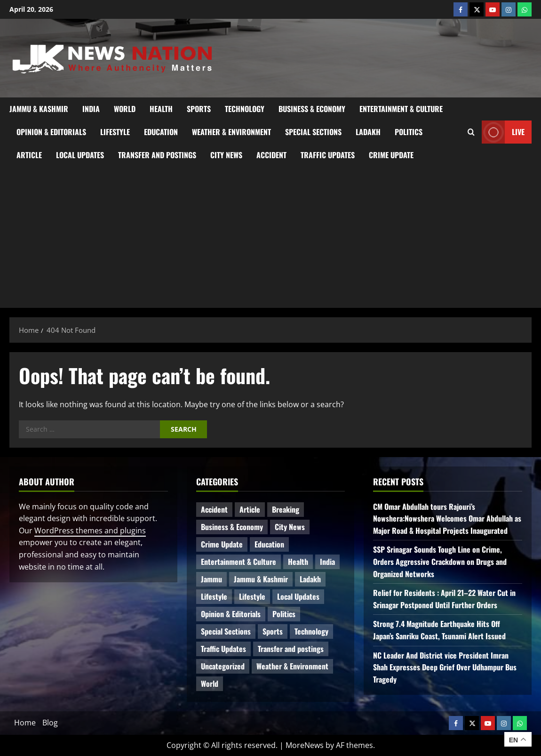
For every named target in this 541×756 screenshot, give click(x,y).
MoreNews (305, 745)
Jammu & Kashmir (39, 109)
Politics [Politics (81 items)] (284, 614)
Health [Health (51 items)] (298, 562)
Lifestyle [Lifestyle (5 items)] (252, 596)
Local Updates (80, 155)
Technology (245, 109)
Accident (271, 155)
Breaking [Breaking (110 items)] (286, 509)
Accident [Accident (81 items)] (214, 509)
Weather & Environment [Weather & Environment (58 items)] (292, 666)
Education (161, 132)
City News (226, 155)
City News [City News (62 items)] (290, 527)
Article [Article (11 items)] (250, 509)
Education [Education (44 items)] (269, 544)
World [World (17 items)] (210, 684)
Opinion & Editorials (51, 132)
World (125, 109)
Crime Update (391, 155)
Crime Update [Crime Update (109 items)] (222, 544)
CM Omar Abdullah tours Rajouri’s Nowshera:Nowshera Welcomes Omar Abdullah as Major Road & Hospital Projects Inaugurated (447, 519)
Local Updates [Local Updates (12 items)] (298, 596)
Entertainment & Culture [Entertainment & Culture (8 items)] (239, 562)
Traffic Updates (328, 155)
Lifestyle (115, 132)
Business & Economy (312, 109)
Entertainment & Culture (401, 109)
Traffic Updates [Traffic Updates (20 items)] (223, 649)
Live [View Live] (503, 132)
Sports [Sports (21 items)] (273, 631)
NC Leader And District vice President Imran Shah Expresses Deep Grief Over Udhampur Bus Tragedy (445, 667)
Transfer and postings (157, 155)
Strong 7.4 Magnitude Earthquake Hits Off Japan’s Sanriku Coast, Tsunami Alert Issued (439, 630)
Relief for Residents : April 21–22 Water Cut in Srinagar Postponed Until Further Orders (444, 599)
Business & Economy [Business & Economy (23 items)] (232, 527)
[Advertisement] (270, 237)
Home (25, 723)
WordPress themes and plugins (90, 531)
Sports (199, 109)
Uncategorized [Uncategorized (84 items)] (223, 666)
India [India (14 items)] (327, 562)
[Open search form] (471, 132)
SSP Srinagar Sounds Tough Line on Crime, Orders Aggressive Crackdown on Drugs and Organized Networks (440, 561)
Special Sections (313, 132)
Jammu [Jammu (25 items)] (211, 579)
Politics (409, 132)
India (91, 109)
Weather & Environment (231, 132)
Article (29, 155)
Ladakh (368, 132)
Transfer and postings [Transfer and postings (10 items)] (291, 649)
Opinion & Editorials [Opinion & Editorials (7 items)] (231, 614)
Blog (50, 723)
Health (161, 109)
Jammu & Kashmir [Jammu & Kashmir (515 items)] (261, 579)
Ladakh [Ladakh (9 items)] (310, 579)
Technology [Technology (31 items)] (311, 631)
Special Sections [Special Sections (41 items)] (226, 631)
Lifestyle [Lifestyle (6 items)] (214, 596)
